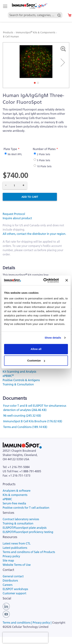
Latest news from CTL (17, 543)
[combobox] (35, 11)
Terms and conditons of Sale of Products (29, 552)
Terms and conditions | (18, 623)
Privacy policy (11, 556)
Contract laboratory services (21, 519)
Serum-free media (14, 503)
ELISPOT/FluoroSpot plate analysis (25, 528)
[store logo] (29, 6)
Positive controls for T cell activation (26, 508)
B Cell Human (11, 37)
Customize (36, 360)
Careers (8, 585)
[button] (63, 63)
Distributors (10, 581)
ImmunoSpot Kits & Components (36, 32)
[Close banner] (67, 280)
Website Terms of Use (17, 565)
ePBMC (8, 376)
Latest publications (15, 548)
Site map (8, 560)
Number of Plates (44, 149)
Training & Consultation (18, 384)
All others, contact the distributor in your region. (34, 234)
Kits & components (15, 495)
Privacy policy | (42, 623)
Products (8, 32)
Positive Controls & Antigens (21, 380)
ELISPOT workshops (15, 589)
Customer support (14, 593)
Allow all (36, 349)
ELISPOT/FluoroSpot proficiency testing (28, 532)
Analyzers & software (17, 491)
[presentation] (25, 638)
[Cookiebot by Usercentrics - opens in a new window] (44, 280)
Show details (53, 338)
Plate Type (10, 149)
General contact (13, 576)
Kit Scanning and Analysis (19, 372)
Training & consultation (18, 523)
